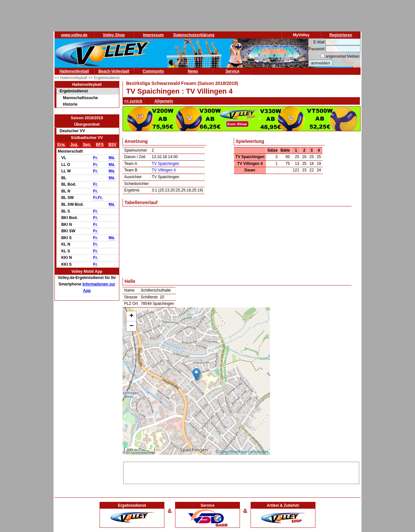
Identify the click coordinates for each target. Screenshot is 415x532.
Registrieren (341, 35)
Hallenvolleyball (74, 71)
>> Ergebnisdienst (104, 78)
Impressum (153, 35)
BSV (112, 145)
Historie (70, 104)
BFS (100, 145)
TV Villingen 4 (164, 170)
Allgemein (164, 101)
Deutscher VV (72, 131)
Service (233, 71)
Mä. (112, 158)
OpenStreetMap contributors (244, 452)
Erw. (61, 145)
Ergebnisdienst (74, 91)
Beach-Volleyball (114, 71)
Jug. (74, 145)
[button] (196, 374)
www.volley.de (74, 35)
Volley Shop (114, 35)
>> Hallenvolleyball (71, 78)
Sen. (87, 145)
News (193, 71)
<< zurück (133, 101)
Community (153, 71)
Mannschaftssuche (80, 98)
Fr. (95, 158)
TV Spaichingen (166, 164)
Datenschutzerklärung (194, 35)
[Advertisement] (241, 472)
